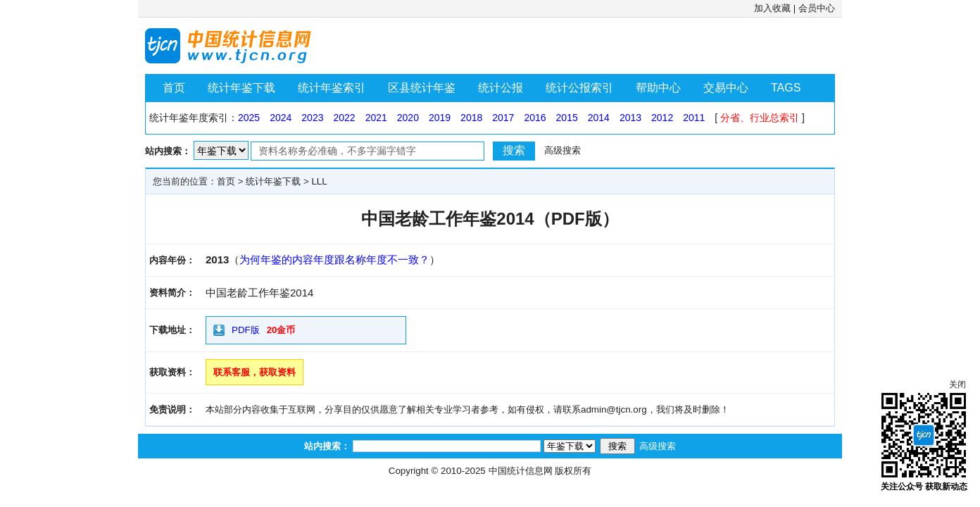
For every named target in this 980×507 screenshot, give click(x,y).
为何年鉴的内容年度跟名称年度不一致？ (334, 259)
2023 (312, 118)
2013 (630, 118)
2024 (281, 118)
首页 (174, 88)
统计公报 (501, 88)
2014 (599, 118)
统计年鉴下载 (241, 88)
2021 (376, 118)
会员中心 (817, 8)
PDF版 (246, 330)
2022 (344, 118)
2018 (471, 118)
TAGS (786, 88)
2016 (535, 118)
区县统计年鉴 (422, 88)
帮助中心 (658, 88)
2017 (503, 118)
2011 (694, 118)
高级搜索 (563, 150)
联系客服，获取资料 (255, 372)
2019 (440, 118)
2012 (662, 118)
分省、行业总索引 (760, 118)
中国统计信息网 (521, 471)
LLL (319, 181)
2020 (408, 118)
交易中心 (726, 88)
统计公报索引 (579, 88)
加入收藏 (772, 8)
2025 (249, 118)
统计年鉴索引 (332, 88)
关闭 (957, 384)
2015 (567, 118)
